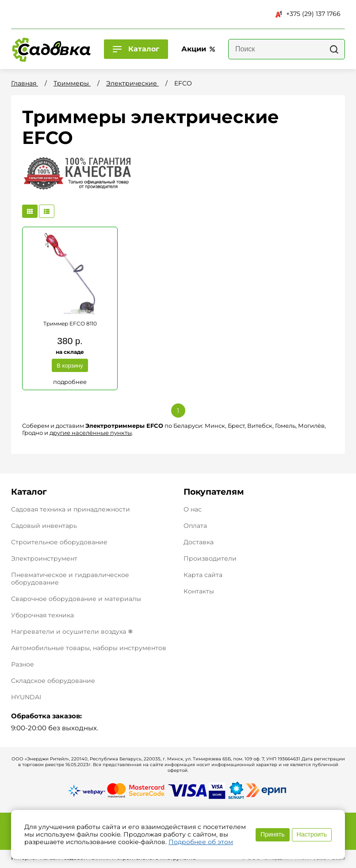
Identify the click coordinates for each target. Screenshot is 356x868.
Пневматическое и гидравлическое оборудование (70, 579)
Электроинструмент (44, 558)
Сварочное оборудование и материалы (76, 599)
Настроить (312, 834)
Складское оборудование (53, 681)
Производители (210, 559)
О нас (193, 510)
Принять (273, 834)
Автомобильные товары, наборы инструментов (89, 648)
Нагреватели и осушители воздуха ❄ (72, 632)
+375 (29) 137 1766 (308, 14)
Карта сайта (203, 575)
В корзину (70, 366)
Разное (23, 664)
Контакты (199, 591)
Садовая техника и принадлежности (71, 509)
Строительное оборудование (59, 542)
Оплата (195, 526)
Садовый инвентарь (44, 526)
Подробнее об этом (201, 842)
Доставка (199, 542)
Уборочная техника (42, 615)
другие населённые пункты (91, 433)
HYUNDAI (26, 697)
